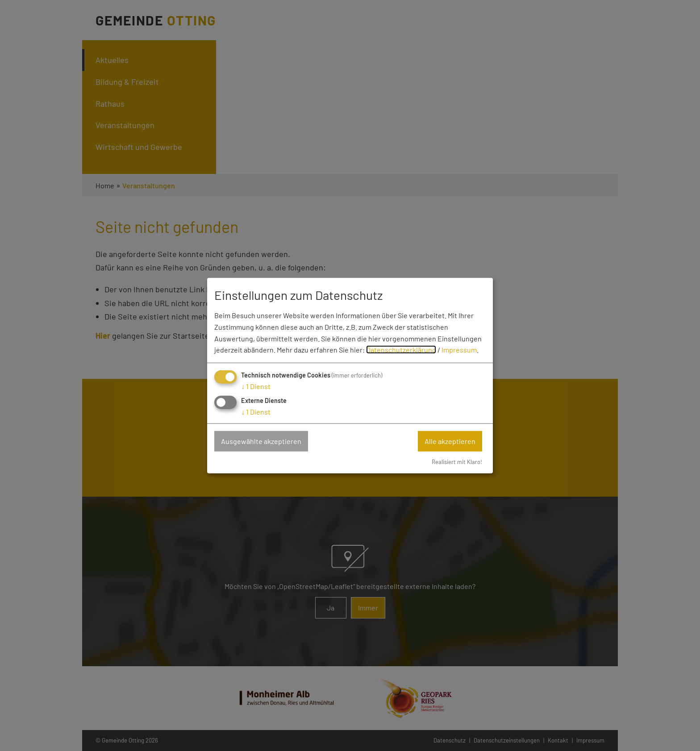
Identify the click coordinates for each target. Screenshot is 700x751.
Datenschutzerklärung (401, 350)
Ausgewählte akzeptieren (261, 441)
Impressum (459, 350)
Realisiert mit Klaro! (457, 461)
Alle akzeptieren (450, 441)
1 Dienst (256, 386)
